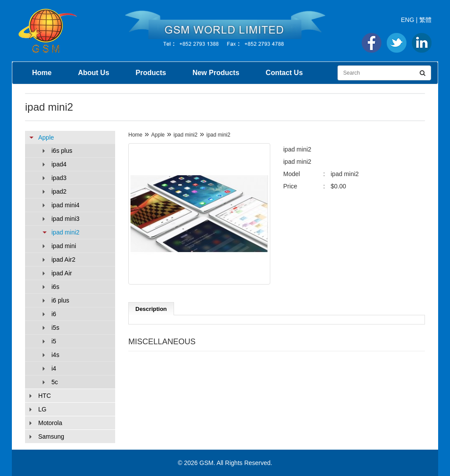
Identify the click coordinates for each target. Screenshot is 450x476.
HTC (45, 396)
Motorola (50, 423)
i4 (54, 368)
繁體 (425, 20)
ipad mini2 (65, 232)
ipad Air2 (63, 260)
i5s (55, 328)
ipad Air (62, 273)
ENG (407, 20)
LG (42, 409)
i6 (54, 314)
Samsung (51, 436)
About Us (93, 73)
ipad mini (64, 246)
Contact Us (284, 73)
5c (55, 382)
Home (42, 73)
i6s (55, 287)
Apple (46, 137)
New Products (216, 73)
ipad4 (59, 164)
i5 (54, 341)
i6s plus (62, 151)
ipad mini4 (65, 205)
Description (151, 309)
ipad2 (59, 191)
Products (151, 73)
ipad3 (59, 178)
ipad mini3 (65, 219)
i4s (55, 355)
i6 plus (60, 300)
